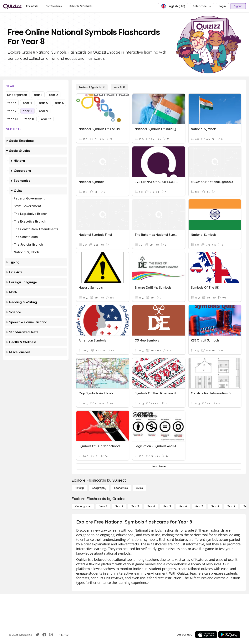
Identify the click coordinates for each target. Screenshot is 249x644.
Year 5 (43, 103)
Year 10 (12, 119)
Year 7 (12, 111)
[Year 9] (231, 506)
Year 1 (38, 95)
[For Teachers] (54, 6)
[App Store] (206, 635)
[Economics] (121, 488)
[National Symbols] (92, 87)
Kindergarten (17, 95)
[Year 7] (199, 506)
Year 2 (53, 95)
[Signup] (238, 6)
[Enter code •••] (202, 6)
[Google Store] (229, 635)
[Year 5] (167, 506)
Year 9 (43, 111)
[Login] (222, 6)
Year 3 (12, 103)
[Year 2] (119, 506)
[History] (79, 488)
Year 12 (46, 119)
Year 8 (28, 111)
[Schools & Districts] (81, 6)
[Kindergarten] (83, 506)
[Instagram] (51, 635)
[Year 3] (135, 506)
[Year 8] (119, 87)
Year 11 (29, 119)
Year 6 (59, 103)
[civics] (139, 488)
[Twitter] (37, 635)
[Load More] (159, 466)
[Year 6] (183, 506)
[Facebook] (44, 635)
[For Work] (32, 6)
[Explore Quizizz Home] (12, 6)
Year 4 (27, 103)
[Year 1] (103, 506)
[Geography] (99, 488)
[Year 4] (151, 506)
